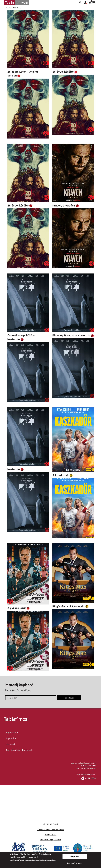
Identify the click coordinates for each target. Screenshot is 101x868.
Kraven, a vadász (64, 206)
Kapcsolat (11, 738)
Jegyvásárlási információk (19, 750)
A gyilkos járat (17, 608)
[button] (86, 3)
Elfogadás (75, 856)
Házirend (10, 744)
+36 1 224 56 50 (88, 765)
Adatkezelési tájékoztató (50, 840)
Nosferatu (14, 469)
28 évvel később (63, 72)
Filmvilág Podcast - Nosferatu (71, 335)
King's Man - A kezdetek (69, 606)
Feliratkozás (69, 698)
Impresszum (12, 732)
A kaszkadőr (61, 475)
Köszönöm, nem (74, 863)
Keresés (80, 3)
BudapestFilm (50, 835)
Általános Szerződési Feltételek (50, 830)
